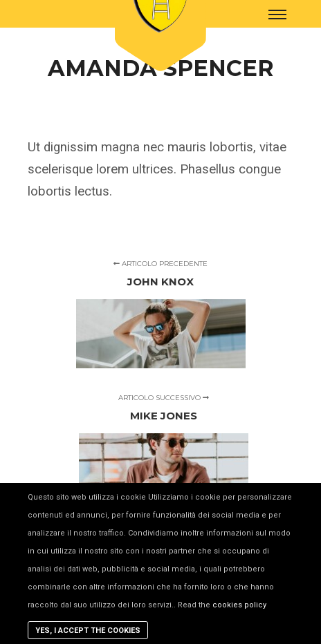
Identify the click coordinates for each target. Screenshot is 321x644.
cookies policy (239, 605)
